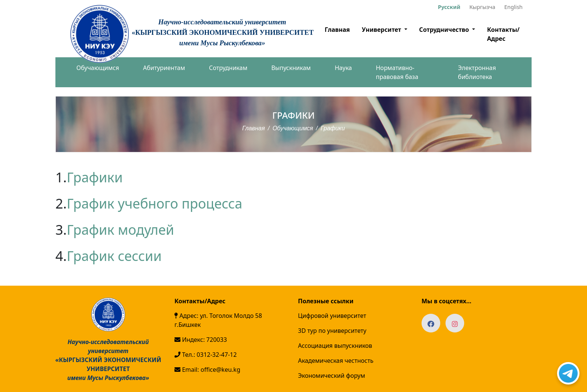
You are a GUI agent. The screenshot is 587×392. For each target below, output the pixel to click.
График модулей (120, 230)
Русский (449, 7)
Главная (337, 30)
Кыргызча (482, 7)
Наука (343, 68)
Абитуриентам (164, 68)
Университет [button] (382, 30)
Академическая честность (336, 361)
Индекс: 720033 (201, 340)
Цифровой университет (332, 316)
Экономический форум (331, 376)
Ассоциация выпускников (335, 346)
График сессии (114, 256)
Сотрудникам (228, 68)
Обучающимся (98, 68)
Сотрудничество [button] (445, 30)
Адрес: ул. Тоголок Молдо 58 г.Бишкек (218, 320)
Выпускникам (291, 68)
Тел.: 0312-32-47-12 (206, 355)
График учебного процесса (154, 203)
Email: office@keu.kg (207, 370)
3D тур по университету (332, 331)
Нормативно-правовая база (397, 72)
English (513, 7)
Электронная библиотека (477, 72)
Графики (95, 177)
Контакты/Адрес (503, 34)
